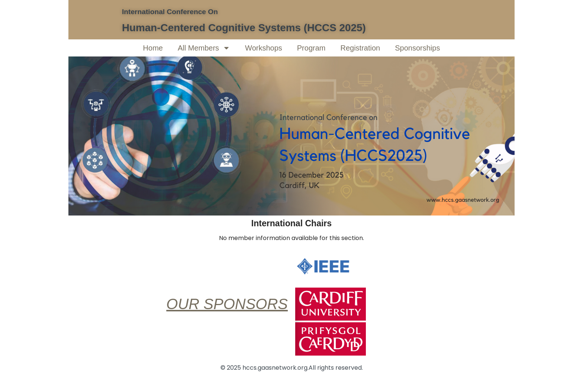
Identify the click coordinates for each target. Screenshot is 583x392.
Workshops (264, 48)
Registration (360, 48)
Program (311, 48)
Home (153, 48)
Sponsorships (417, 48)
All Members (204, 48)
